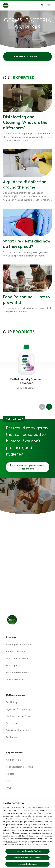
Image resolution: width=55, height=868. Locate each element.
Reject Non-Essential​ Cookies (28, 858)
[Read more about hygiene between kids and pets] (28, 467)
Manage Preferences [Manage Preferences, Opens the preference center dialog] (28, 864)
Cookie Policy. (12, 842)
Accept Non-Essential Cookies (27, 851)
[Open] (42, 6)
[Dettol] (8, 6)
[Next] (49, 407)
